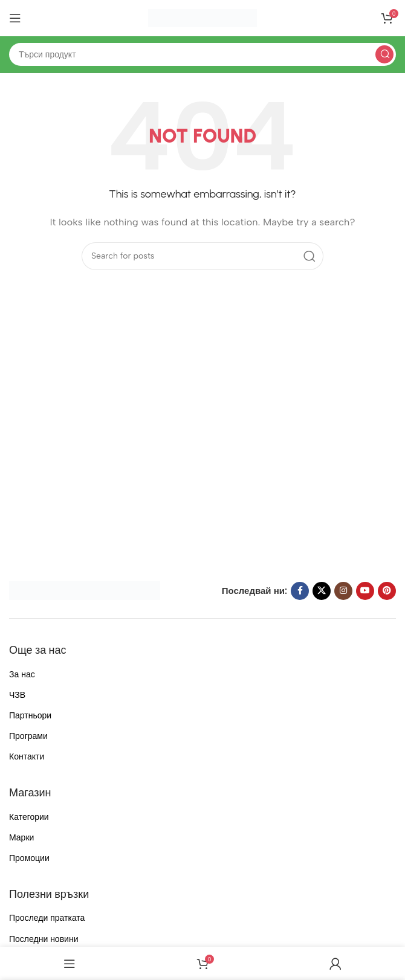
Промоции (29, 858)
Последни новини (44, 939)
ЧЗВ (17, 695)
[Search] (202, 54)
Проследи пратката (47, 918)
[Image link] (85, 590)
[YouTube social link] (365, 591)
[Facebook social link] (300, 591)
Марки (21, 838)
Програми (28, 736)
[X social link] (322, 591)
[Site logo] (202, 18)
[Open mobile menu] (15, 18)
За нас (22, 675)
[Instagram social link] (343, 591)
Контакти (27, 757)
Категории (29, 817)
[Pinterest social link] (387, 591)
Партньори (30, 716)
